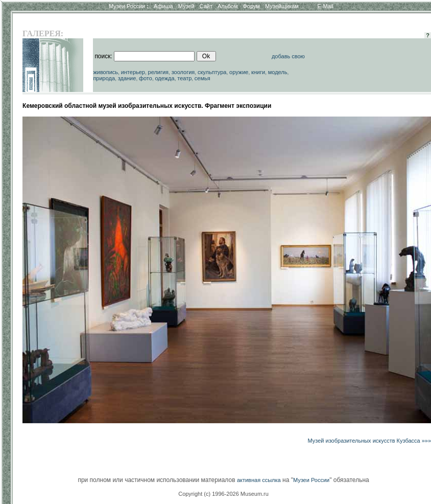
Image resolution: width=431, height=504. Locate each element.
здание (127, 78)
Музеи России (129, 6)
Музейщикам (282, 6)
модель (278, 72)
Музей (186, 6)
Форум (251, 6)
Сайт (206, 6)
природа (104, 78)
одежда (164, 78)
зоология (183, 72)
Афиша (163, 6)
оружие (239, 72)
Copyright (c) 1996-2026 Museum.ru (223, 494)
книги (258, 72)
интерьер (133, 72)
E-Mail (326, 6)
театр (184, 78)
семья (202, 78)
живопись (105, 72)
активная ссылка (259, 480)
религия (159, 72)
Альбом (228, 6)
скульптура (212, 72)
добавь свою (288, 56)
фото (146, 78)
